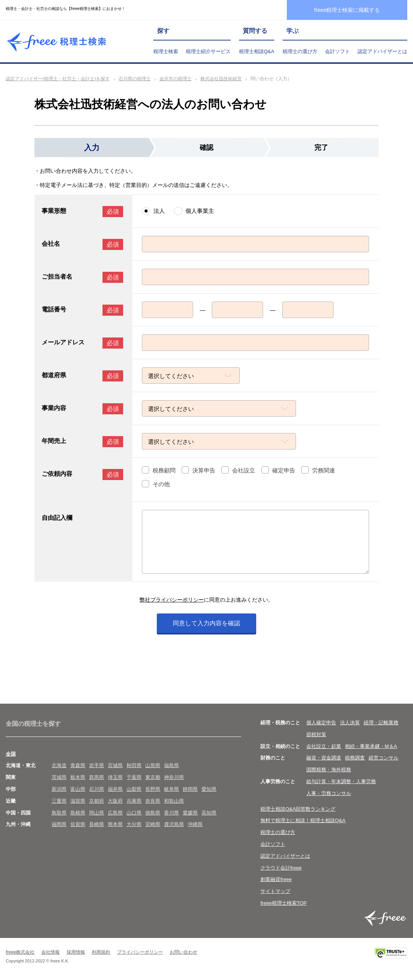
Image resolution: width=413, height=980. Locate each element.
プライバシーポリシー (140, 952)
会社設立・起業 (324, 746)
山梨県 (134, 789)
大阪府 (115, 801)
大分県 (134, 824)
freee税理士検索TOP (284, 903)
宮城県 (115, 765)
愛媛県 (190, 813)
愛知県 (209, 789)
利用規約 (101, 952)
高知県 (209, 813)
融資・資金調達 (324, 758)
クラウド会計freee (281, 868)
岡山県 (97, 813)
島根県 (78, 813)
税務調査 (355, 758)
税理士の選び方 (300, 51)
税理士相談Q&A (257, 51)
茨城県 (59, 777)
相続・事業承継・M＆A (371, 746)
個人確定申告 (321, 723)
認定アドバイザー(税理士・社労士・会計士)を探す (58, 79)
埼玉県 (115, 777)
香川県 (172, 813)
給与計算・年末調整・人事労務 (341, 781)
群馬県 (97, 777)
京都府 (97, 801)
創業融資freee (276, 879)
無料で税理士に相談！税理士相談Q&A (303, 820)
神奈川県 (174, 777)
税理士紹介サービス (208, 51)
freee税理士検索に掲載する (347, 10)
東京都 (153, 777)
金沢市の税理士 (176, 79)
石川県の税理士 (135, 79)
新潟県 (59, 789)
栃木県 (78, 777)
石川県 (97, 789)
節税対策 (316, 734)
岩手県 (97, 765)
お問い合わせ (184, 952)
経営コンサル (384, 758)
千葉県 (134, 777)
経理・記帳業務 (381, 723)
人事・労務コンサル (329, 793)
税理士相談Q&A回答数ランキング (298, 809)
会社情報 (50, 952)
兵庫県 (134, 801)
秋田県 (134, 765)
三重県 (59, 801)
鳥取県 (59, 813)
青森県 (78, 765)
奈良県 (153, 801)
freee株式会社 (20, 952)
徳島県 (153, 813)
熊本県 (115, 824)
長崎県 (97, 824)
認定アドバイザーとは (382, 51)
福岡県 (59, 824)
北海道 (59, 765)
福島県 (172, 765)
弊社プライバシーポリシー (172, 600)
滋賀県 (78, 801)
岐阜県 (172, 789)
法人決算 (350, 723)
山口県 (134, 813)
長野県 (153, 789)
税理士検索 (166, 51)
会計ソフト (337, 51)
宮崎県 (153, 824)
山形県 (153, 765)
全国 (11, 754)
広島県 (115, 813)
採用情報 (76, 952)
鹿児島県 (174, 824)
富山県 (78, 789)
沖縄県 (195, 824)
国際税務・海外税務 (329, 770)
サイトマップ (275, 891)
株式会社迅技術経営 (221, 79)
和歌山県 (174, 801)
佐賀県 (78, 824)
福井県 (115, 789)
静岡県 (190, 789)
